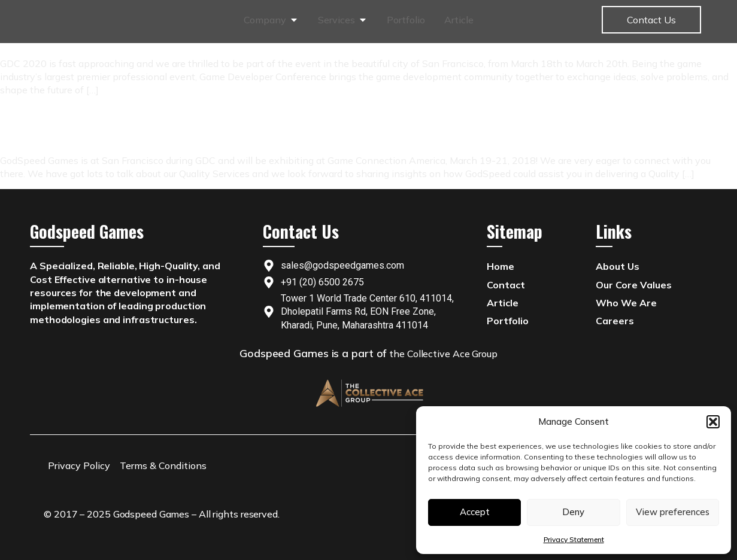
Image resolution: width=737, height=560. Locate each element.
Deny (573, 512)
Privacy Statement (574, 539)
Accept (475, 512)
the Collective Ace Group (443, 354)
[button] (713, 422)
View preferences (673, 512)
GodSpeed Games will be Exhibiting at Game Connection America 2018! (160, 130)
